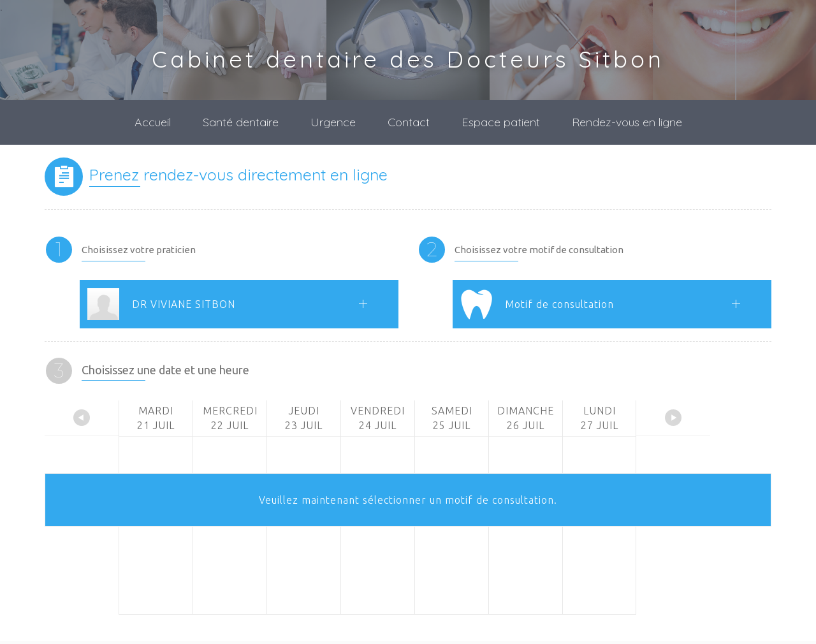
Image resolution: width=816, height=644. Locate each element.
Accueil (153, 122)
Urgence (333, 122)
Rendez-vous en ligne (627, 122)
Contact (409, 122)
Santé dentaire (241, 122)
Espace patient (501, 122)
